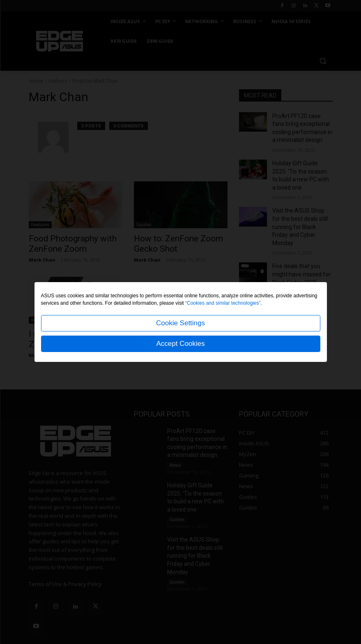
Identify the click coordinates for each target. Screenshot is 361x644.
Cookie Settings (180, 323)
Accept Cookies (180, 344)
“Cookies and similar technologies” (223, 303)
